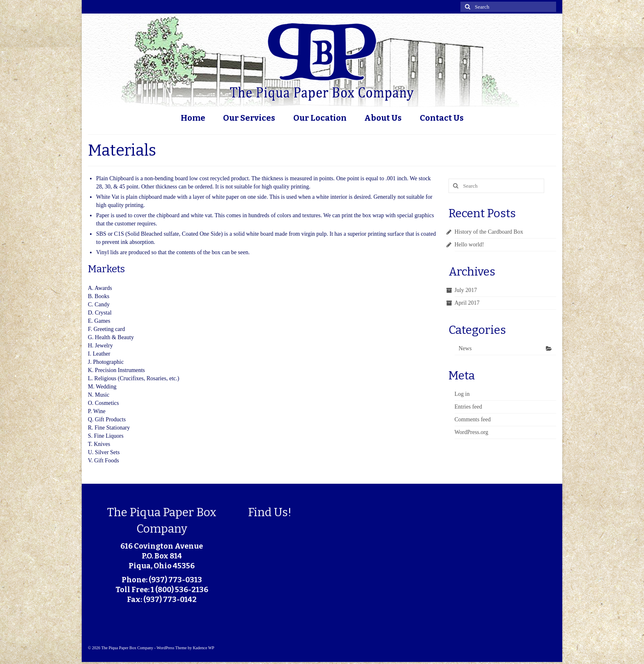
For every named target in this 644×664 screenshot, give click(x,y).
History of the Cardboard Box (489, 232)
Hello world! (469, 245)
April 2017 (467, 303)
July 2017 (466, 290)
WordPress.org (471, 432)
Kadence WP (203, 648)
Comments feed (473, 419)
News (465, 348)
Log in (462, 394)
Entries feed (468, 407)
